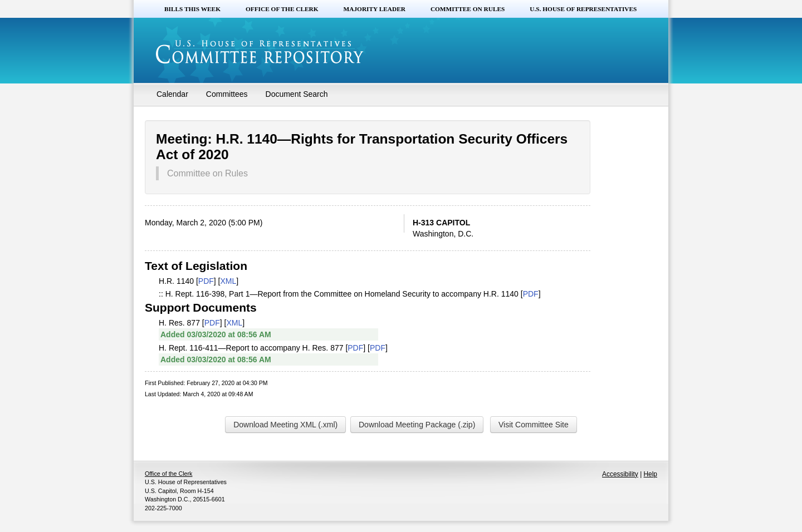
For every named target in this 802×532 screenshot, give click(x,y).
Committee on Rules (468, 9)
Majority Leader (375, 9)
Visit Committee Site (534, 425)
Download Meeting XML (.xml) (285, 425)
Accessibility (620, 474)
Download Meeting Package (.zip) (417, 425)
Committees (227, 94)
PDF (206, 281)
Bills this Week (192, 9)
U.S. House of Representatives (583, 9)
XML (229, 281)
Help (651, 474)
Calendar (172, 94)
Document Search (297, 94)
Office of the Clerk (282, 9)
